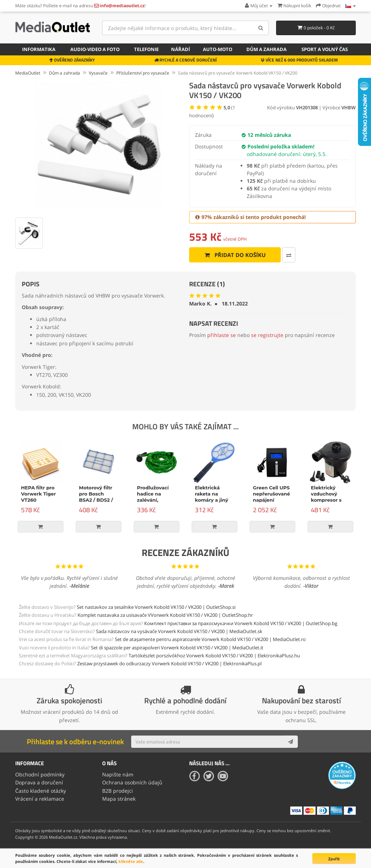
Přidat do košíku (235, 255)
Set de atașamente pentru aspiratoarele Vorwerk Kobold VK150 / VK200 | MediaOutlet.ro (210, 639)
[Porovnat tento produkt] (289, 255)
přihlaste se (222, 335)
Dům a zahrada (266, 49)
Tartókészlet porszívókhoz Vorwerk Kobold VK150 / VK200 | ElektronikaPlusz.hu (214, 656)
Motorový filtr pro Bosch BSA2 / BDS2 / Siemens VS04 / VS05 (98, 500)
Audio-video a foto (95, 49)
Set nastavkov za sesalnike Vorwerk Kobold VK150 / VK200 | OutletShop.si (156, 607)
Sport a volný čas (325, 49)
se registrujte (267, 335)
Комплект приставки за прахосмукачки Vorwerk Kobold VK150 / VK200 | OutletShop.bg (241, 623)
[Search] (261, 28)
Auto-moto (218, 49)
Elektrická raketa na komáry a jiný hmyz (212, 497)
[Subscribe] (291, 742)
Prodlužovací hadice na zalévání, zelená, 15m (153, 497)
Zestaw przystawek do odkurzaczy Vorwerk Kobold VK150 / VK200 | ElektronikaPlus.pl (169, 663)
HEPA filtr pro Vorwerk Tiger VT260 (38, 494)
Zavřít (334, 859)
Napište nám (118, 774)
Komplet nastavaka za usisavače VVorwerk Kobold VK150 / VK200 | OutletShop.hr (165, 615)
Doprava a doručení (39, 782)
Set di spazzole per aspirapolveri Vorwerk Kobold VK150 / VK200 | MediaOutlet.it (177, 648)
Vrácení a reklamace (40, 799)
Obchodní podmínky (40, 774)
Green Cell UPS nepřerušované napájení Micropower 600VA (271, 500)
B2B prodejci (118, 791)
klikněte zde (131, 861)
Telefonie (146, 49)
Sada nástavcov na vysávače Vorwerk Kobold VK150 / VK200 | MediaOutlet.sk (179, 631)
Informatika (39, 49)
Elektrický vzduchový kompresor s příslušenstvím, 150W (330, 500)
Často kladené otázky (41, 791)
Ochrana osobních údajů (132, 782)
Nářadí (180, 49)
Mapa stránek (119, 799)
